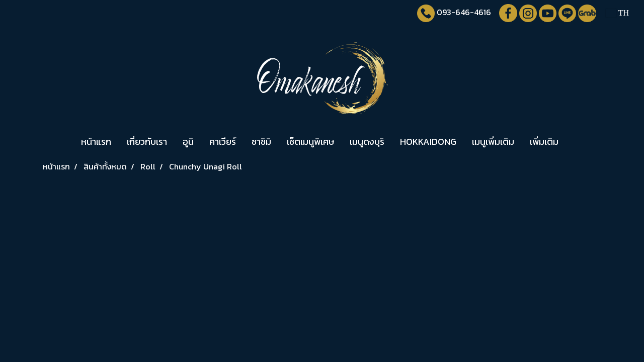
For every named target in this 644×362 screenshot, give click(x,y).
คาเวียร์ (223, 142)
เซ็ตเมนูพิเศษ (310, 142)
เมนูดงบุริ (367, 142)
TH (617, 13)
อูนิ (188, 142)
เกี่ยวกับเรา (147, 142)
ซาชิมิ (261, 142)
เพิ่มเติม (544, 142)
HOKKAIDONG (428, 142)
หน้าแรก (96, 142)
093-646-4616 (464, 12)
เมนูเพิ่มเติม (493, 142)
